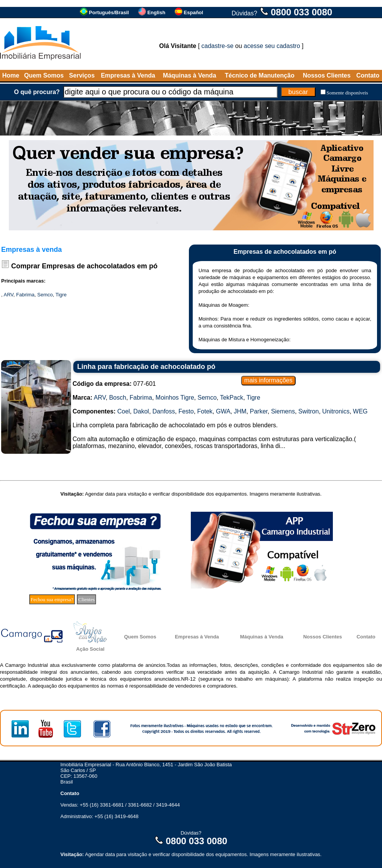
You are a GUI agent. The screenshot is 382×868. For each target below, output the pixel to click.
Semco (45, 295)
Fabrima (25, 295)
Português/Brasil (109, 12)
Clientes (87, 599)
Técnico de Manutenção (260, 75)
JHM (240, 411)
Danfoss (164, 411)
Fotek (205, 411)
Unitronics (336, 411)
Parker (259, 411)
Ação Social (90, 649)
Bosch (117, 398)
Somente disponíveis (347, 93)
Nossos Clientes (327, 75)
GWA (223, 411)
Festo (186, 411)
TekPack (232, 398)
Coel (123, 411)
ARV (9, 295)
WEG (360, 411)
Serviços (82, 75)
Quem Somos (44, 75)
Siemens (283, 411)
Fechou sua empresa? (52, 599)
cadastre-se (218, 46)
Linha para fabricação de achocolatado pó (146, 367)
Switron (308, 411)
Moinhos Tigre (175, 398)
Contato (368, 75)
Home (11, 75)
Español (194, 12)
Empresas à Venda (128, 75)
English (156, 12)
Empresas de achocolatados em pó (100, 266)
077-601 (114, 384)
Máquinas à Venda (189, 75)
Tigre (61, 295)
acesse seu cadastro (272, 46)
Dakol (141, 411)
